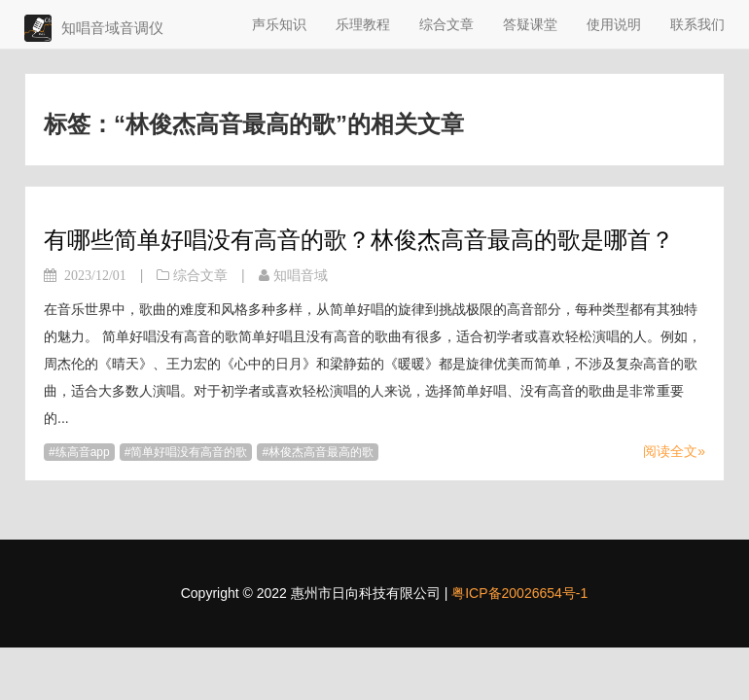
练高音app (83, 452)
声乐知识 (279, 24)
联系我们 (697, 24)
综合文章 (446, 24)
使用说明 (614, 24)
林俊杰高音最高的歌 (321, 452)
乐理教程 (363, 24)
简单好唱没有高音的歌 (189, 452)
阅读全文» (674, 451)
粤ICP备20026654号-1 (519, 593)
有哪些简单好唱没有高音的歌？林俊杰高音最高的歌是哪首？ (359, 240)
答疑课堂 (530, 24)
